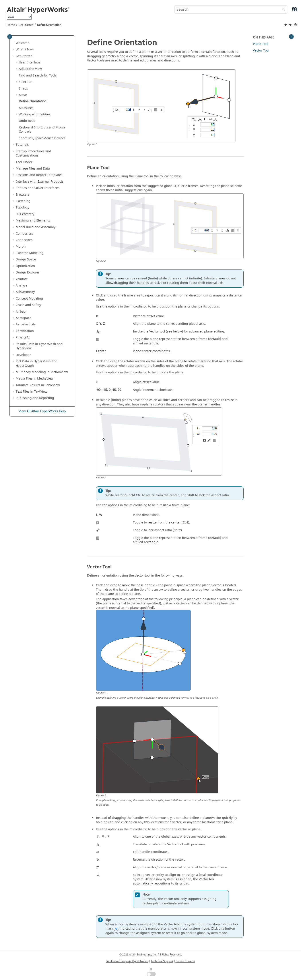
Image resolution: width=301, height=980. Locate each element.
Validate (22, 279)
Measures (26, 108)
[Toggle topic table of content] (291, 37)
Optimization (25, 266)
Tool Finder (24, 162)
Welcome (22, 43)
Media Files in (35, 379)
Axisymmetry (25, 292)
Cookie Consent (185, 961)
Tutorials (22, 145)
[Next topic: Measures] (291, 25)
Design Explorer (28, 272)
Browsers (23, 195)
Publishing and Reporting (35, 398)
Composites (24, 234)
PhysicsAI (23, 337)
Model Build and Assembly (36, 227)
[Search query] (231, 10)
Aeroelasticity (26, 324)
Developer (23, 355)
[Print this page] (296, 25)
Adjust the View (30, 69)
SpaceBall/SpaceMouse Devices (42, 138)
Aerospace (23, 318)
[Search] (283, 10)
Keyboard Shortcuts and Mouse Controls (42, 130)
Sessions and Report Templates (39, 175)
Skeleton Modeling (30, 253)
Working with (35, 114)
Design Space (26, 259)
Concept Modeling (29, 299)
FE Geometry (25, 214)
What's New (25, 49)
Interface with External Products (40, 182)
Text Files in (31, 392)
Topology (22, 207)
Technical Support (162, 961)
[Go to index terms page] (290, 11)
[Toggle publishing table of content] (10, 37)
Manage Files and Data (33, 169)
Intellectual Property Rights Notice (127, 961)
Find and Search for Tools (38, 75)
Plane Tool (261, 44)
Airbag (21, 312)
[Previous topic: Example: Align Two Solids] (286, 25)
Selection (26, 82)
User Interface (29, 62)
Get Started (26, 25)
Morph (21, 247)
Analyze (21, 286)
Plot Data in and (37, 364)
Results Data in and (39, 346)
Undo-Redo (27, 121)
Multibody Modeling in (42, 372)
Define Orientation (49, 25)
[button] (14, 43)
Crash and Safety (28, 305)
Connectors (24, 240)
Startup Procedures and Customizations (33, 154)
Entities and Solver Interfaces (38, 188)
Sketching (23, 201)
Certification (25, 331)
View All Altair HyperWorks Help (42, 411)
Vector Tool (261, 51)
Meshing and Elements (33, 221)
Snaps (23, 89)
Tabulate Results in (38, 385)
